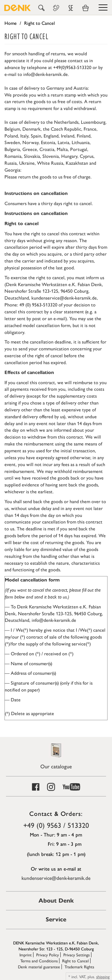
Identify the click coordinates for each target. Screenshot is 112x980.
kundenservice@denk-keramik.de (56, 878)
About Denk (56, 901)
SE (71, 8)
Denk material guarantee (39, 967)
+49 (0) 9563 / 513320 (56, 825)
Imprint (26, 955)
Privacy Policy (47, 955)
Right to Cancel (75, 961)
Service (56, 919)
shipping (103, 976)
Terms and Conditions (39, 961)
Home (11, 23)
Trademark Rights (79, 967)
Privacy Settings (76, 955)
